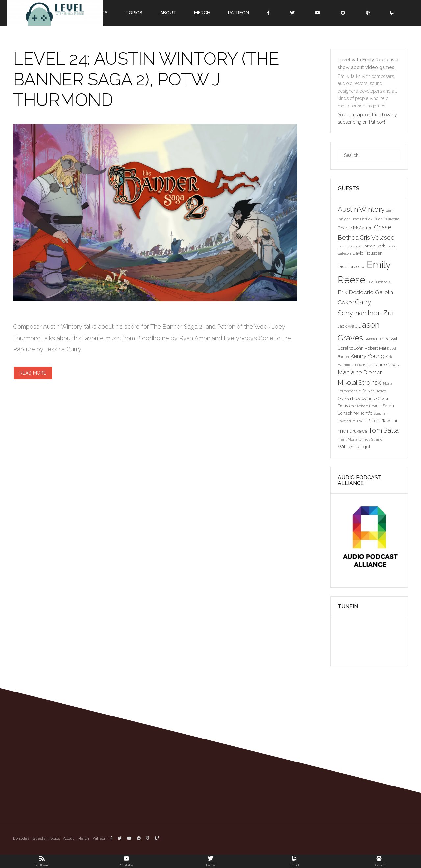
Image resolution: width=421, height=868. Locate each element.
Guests (39, 838)
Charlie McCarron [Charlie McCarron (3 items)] (355, 228)
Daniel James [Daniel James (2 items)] (349, 246)
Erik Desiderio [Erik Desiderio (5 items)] (356, 292)
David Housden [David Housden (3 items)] (367, 253)
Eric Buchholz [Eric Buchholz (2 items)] (379, 282)
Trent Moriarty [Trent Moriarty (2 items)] (350, 439)
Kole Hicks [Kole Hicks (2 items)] (363, 365)
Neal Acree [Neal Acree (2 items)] (377, 391)
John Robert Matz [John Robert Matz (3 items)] (371, 348)
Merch (202, 13)
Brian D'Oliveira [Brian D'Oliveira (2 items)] (386, 219)
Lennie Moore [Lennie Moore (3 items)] (387, 364)
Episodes (21, 838)
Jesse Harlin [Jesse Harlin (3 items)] (376, 339)
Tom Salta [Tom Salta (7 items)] (384, 430)
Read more (33, 373)
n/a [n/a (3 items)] (363, 391)
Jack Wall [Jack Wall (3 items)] (347, 326)
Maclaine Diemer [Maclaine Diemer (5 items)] (360, 372)
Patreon (238, 13)
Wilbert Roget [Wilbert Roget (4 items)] (354, 446)
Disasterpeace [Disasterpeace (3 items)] (352, 266)
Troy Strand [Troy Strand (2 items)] (373, 439)
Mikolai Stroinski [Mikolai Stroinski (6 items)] (360, 382)
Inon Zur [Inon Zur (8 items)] (381, 313)
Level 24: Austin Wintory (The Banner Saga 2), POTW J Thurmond (146, 79)
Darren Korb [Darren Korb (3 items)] (373, 246)
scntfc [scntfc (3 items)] (366, 413)
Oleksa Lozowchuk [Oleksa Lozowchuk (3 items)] (356, 398)
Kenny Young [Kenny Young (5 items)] (367, 356)
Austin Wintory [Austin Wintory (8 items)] (361, 209)
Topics (134, 13)
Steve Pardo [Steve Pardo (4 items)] (366, 421)
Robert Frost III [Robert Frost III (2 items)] (369, 406)
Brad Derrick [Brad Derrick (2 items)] (362, 219)
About (168, 13)
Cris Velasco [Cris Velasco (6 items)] (377, 237)
